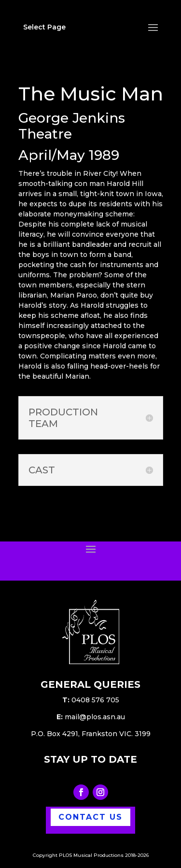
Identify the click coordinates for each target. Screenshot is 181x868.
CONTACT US (90, 817)
